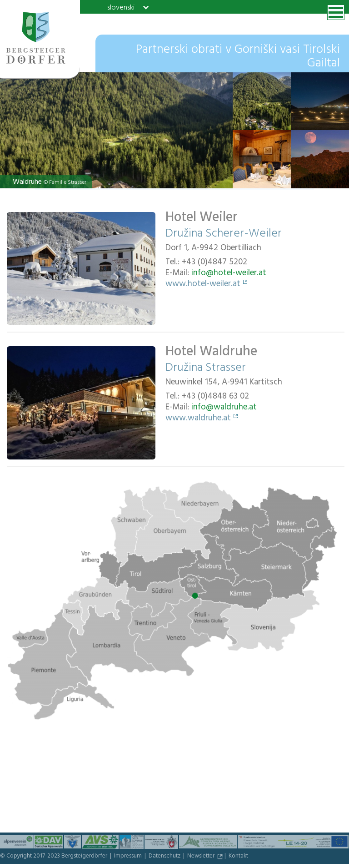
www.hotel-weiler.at (203, 285)
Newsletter (202, 857)
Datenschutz (165, 857)
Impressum (129, 857)
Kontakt (238, 857)
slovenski (121, 7)
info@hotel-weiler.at (229, 274)
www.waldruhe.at (198, 419)
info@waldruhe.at (224, 408)
